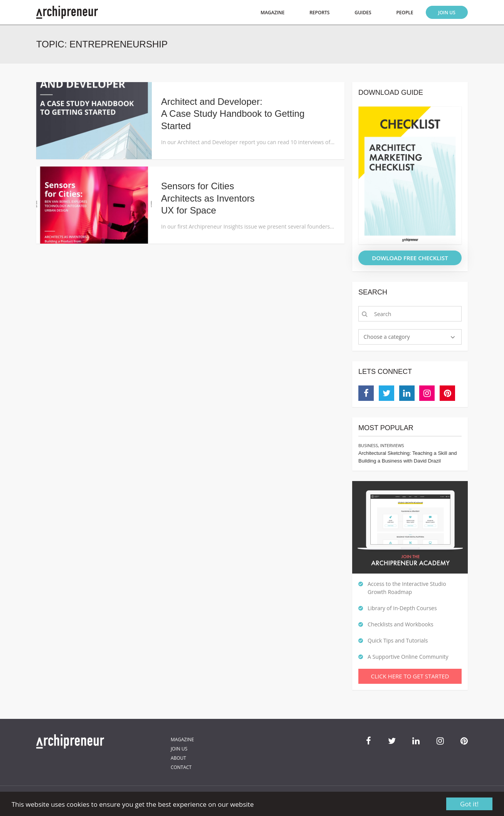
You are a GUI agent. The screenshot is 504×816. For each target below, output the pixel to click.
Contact (181, 767)
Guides (363, 13)
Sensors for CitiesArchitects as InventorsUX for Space (208, 198)
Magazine (272, 13)
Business (368, 445)
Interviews (392, 445)
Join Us (447, 13)
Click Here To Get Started (410, 676)
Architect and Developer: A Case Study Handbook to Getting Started (233, 114)
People (405, 13)
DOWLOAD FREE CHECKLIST (410, 258)
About (178, 758)
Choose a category (387, 337)
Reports (319, 13)
